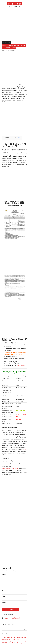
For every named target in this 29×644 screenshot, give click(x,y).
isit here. (9, 102)
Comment (5, 574)
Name (4, 590)
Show (19, 138)
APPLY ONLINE (21, 366)
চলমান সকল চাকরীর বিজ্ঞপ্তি (12, 618)
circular (24, 449)
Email (4, 596)
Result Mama (14, 4)
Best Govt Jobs (6, 42)
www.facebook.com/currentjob (10, 469)
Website (4, 602)
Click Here (18, 419)
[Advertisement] (14, 26)
